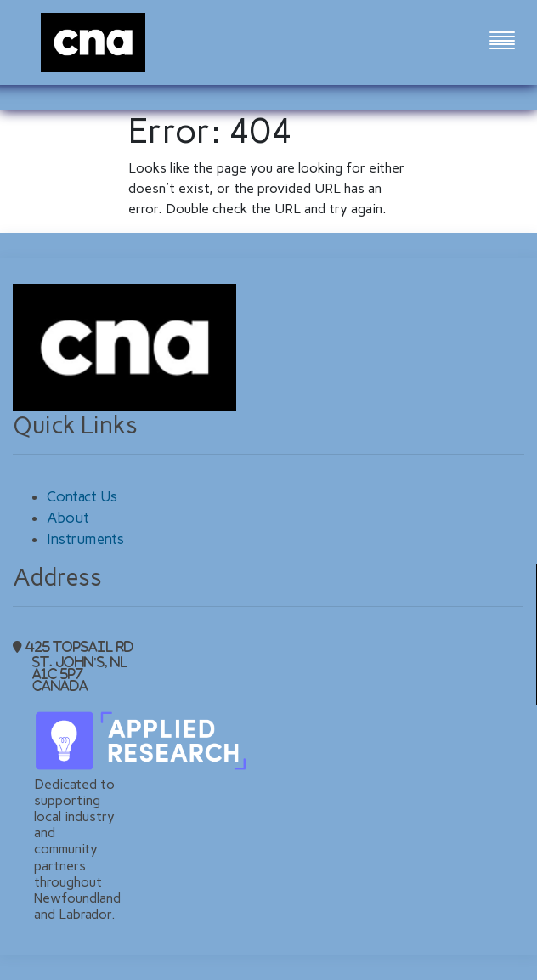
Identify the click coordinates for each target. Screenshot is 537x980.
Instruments (85, 539)
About (68, 518)
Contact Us (82, 496)
